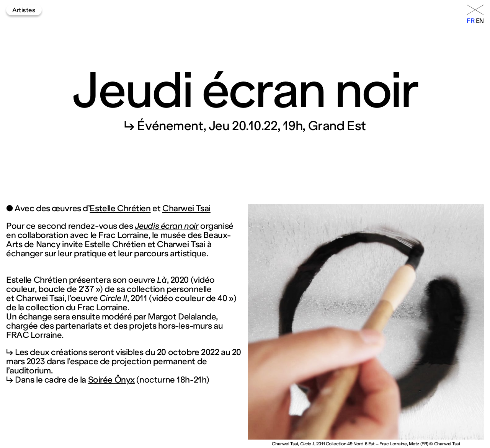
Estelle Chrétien (120, 208)
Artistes (24, 10)
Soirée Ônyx (111, 380)
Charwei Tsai (186, 208)
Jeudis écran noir (167, 226)
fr (470, 21)
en (480, 21)
